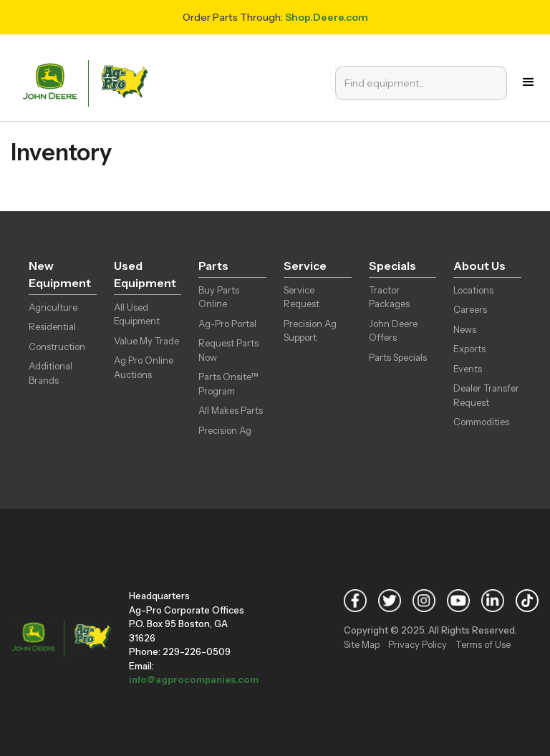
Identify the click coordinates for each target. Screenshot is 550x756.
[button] (529, 82)
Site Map (362, 644)
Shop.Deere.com (327, 17)
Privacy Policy (418, 644)
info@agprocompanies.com (194, 679)
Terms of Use (483, 644)
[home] (88, 82)
